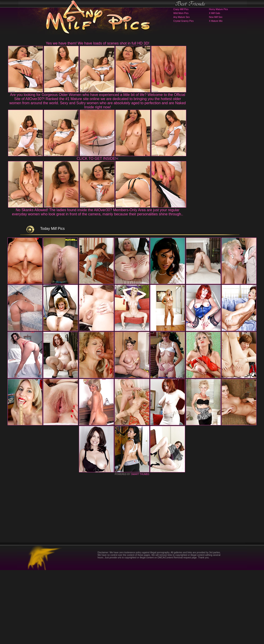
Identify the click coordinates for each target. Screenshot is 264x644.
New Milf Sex (216, 17)
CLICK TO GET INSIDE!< (98, 159)
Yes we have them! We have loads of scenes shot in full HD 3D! (98, 43)
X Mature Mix (216, 21)
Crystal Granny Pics (183, 21)
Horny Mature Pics (218, 9)
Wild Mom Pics (181, 13)
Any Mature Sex (181, 17)
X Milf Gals (214, 13)
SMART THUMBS (140, 548)
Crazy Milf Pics (181, 9)
